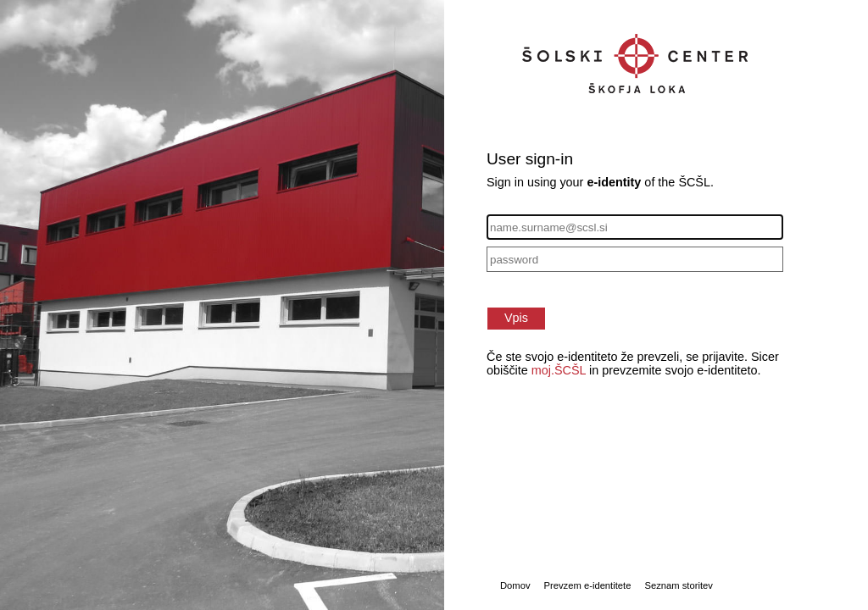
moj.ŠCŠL (559, 370)
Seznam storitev (678, 585)
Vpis (516, 318)
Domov (515, 585)
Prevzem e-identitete (588, 585)
